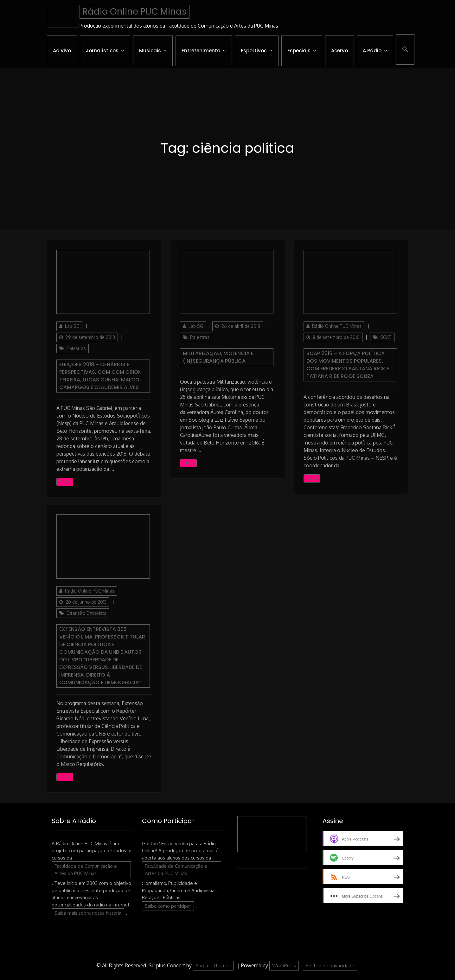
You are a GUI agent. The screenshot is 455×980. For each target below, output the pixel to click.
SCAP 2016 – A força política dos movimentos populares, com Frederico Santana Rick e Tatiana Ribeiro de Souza (348, 365)
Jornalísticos (102, 51)
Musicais (150, 51)
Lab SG (72, 326)
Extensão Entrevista (87, 613)
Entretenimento (201, 51)
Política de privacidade (330, 966)
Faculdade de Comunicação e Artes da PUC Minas (86, 870)
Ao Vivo (62, 51)
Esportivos (254, 51)
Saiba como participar (168, 906)
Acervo (340, 51)
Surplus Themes (213, 966)
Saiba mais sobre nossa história (88, 913)
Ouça (65, 482)
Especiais (299, 51)
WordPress (284, 966)
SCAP (386, 337)
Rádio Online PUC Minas (135, 12)
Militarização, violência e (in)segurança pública (218, 357)
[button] (405, 49)
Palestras (76, 348)
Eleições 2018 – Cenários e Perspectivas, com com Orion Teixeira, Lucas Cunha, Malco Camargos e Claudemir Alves (100, 376)
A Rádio (372, 51)
